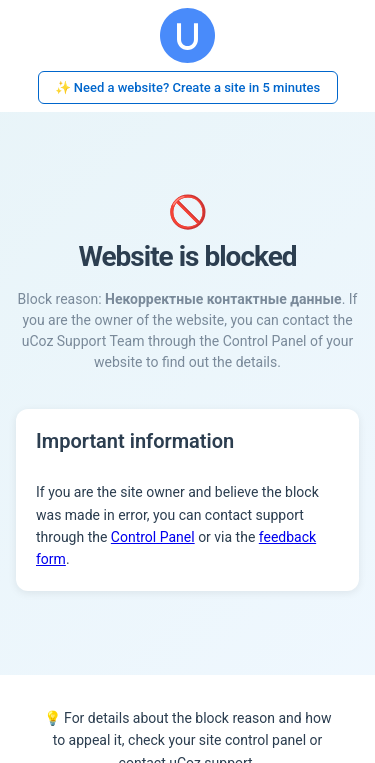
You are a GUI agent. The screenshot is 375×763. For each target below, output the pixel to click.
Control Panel (153, 537)
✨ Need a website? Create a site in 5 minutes (188, 87)
